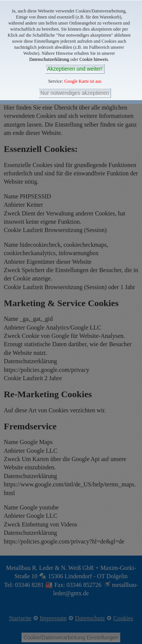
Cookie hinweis (94, 59)
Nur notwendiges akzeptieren (75, 93)
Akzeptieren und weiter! (75, 69)
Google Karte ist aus (83, 81)
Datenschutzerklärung (49, 59)
